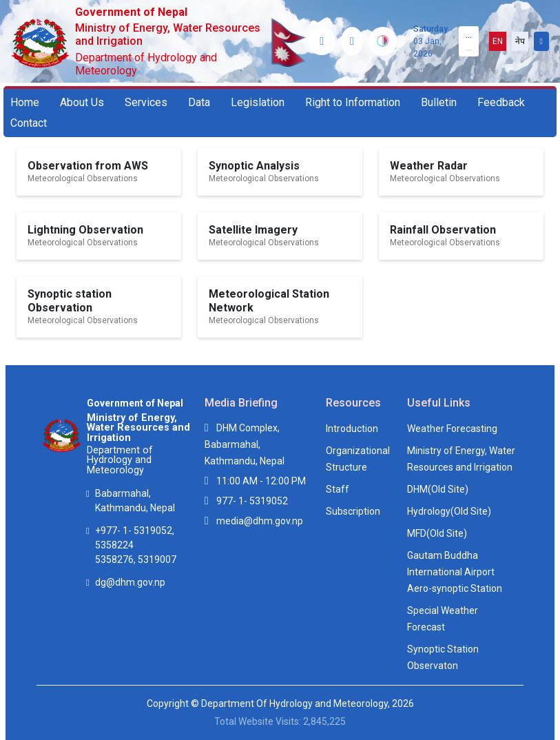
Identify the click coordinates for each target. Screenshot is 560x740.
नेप (520, 41)
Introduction (352, 429)
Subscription (353, 511)
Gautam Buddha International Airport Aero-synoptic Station (455, 572)
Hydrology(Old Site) (449, 511)
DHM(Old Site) (438, 489)
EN (498, 41)
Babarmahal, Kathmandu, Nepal (135, 501)
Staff (338, 489)
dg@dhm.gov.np (130, 582)
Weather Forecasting (452, 429)
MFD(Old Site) (437, 533)
